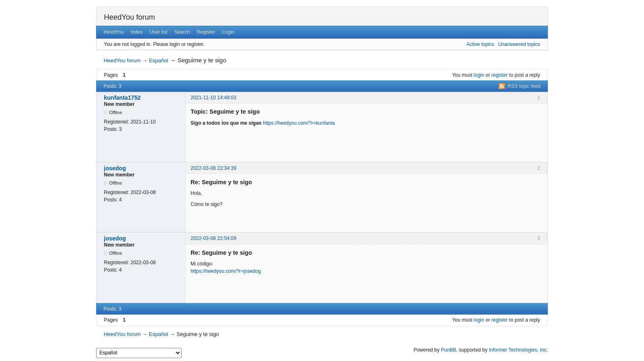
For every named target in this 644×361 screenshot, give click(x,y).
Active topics (480, 44)
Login (228, 32)
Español (159, 61)
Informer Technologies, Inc (518, 350)
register (499, 75)
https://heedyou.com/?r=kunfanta (299, 123)
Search (182, 32)
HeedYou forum (129, 17)
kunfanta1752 (122, 98)
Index (137, 32)
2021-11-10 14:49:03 (213, 98)
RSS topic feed (524, 86)
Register (206, 32)
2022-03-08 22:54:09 (213, 238)
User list (158, 32)
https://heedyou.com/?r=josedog (226, 271)
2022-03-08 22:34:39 (213, 168)
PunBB (448, 350)
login (479, 75)
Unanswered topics (519, 44)
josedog (115, 168)
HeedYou (114, 32)
